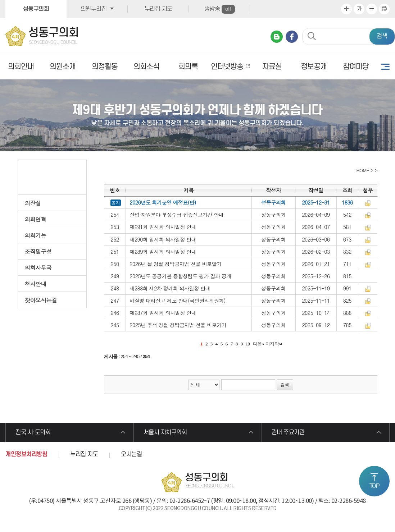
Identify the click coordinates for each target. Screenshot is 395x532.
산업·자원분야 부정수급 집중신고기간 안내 (176, 215)
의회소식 (146, 67)
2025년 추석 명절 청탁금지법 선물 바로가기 (178, 325)
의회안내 (21, 67)
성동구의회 (36, 9)
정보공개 (314, 67)
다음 (257, 344)
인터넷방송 (227, 67)
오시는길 (131, 454)
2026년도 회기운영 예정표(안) (163, 202)
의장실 (33, 203)
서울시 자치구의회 (165, 432)
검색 (382, 36)
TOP (374, 486)
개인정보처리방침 (26, 454)
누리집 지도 (158, 9)
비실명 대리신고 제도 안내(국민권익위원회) (178, 301)
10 (248, 344)
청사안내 (36, 284)
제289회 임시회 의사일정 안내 (163, 252)
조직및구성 (38, 251)
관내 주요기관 (288, 432)
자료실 (272, 67)
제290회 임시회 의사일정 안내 (163, 239)
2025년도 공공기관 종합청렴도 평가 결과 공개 (180, 276)
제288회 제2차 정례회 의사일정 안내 (170, 288)
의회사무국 (38, 267)
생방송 (220, 9)
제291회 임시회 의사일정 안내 (163, 227)
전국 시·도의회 (33, 432)
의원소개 (63, 67)
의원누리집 (94, 9)
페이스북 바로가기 (292, 37)
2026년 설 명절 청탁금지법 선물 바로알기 (176, 264)
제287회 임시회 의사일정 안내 (163, 313)
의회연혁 (36, 219)
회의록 (188, 67)
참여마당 (356, 67)
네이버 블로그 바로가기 (277, 37)
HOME (362, 170)
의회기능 (36, 235)
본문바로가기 (0, 0)
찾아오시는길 (41, 300)
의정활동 (105, 67)
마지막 (272, 344)
